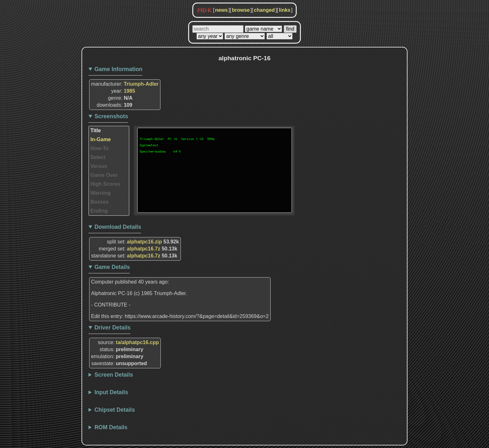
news (221, 10)
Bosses (99, 202)
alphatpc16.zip (145, 242)
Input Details (111, 392)
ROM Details (111, 427)
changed (264, 10)
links (285, 10)
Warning (100, 193)
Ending (99, 211)
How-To (99, 148)
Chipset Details (115, 410)
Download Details (118, 227)
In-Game (101, 139)
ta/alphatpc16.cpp (137, 342)
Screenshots (111, 116)
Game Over (104, 175)
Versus (99, 166)
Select (98, 157)
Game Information (119, 69)
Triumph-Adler (141, 84)
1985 (130, 91)
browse (241, 10)
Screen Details (114, 375)
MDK (205, 11)
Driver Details (113, 328)
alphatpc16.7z (144, 249)
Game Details (112, 267)
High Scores (105, 184)
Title (96, 130)
